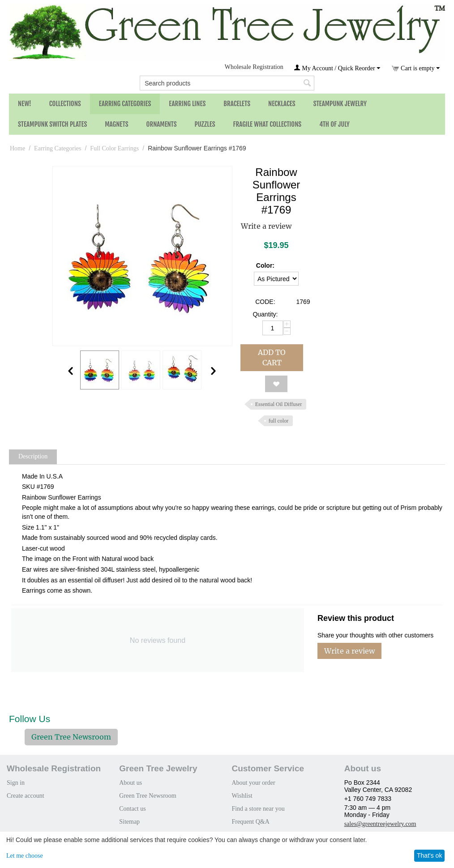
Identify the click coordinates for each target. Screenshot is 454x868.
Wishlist (242, 796)
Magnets (116, 124)
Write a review (266, 226)
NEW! (25, 104)
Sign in (16, 783)
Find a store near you (258, 809)
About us (131, 783)
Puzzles (205, 124)
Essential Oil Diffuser (278, 404)
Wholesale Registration (254, 67)
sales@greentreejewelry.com (380, 824)
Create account (26, 796)
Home (17, 148)
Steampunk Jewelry (340, 104)
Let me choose (25, 856)
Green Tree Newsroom (71, 737)
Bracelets (237, 104)
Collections (65, 104)
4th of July (334, 124)
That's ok (429, 855)
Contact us (133, 809)
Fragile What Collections (268, 124)
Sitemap (129, 822)
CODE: (265, 302)
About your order (253, 783)
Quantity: (265, 314)
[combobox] (227, 83)
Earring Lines (187, 104)
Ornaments (162, 124)
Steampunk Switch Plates (52, 124)
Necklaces (282, 104)
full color (278, 421)
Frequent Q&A (250, 822)
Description (33, 456)
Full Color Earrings (114, 148)
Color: (265, 265)
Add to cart (272, 357)
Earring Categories (125, 104)
